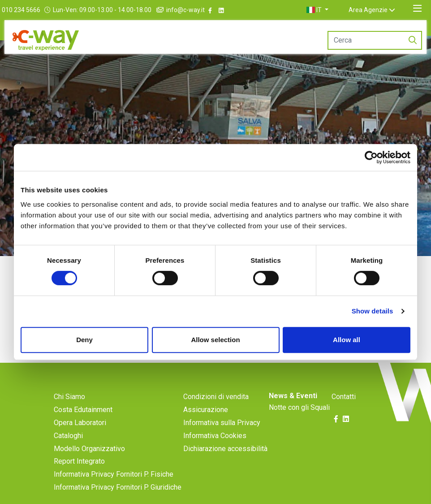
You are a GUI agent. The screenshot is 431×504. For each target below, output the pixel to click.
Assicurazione (206, 410)
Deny (84, 340)
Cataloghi (68, 436)
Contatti (344, 397)
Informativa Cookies (215, 436)
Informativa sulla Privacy (222, 423)
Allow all (347, 340)
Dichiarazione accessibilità (225, 449)
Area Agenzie (379, 10)
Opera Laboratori (80, 423)
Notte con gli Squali (299, 407)
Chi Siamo (69, 397)
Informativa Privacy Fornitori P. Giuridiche (118, 487)
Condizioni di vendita (216, 397)
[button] (328, 10)
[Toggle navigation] (417, 9)
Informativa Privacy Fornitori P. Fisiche (114, 474)
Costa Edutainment (83, 410)
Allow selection (215, 340)
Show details (373, 311)
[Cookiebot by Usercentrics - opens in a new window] (371, 157)
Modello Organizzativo (89, 449)
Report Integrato (79, 461)
